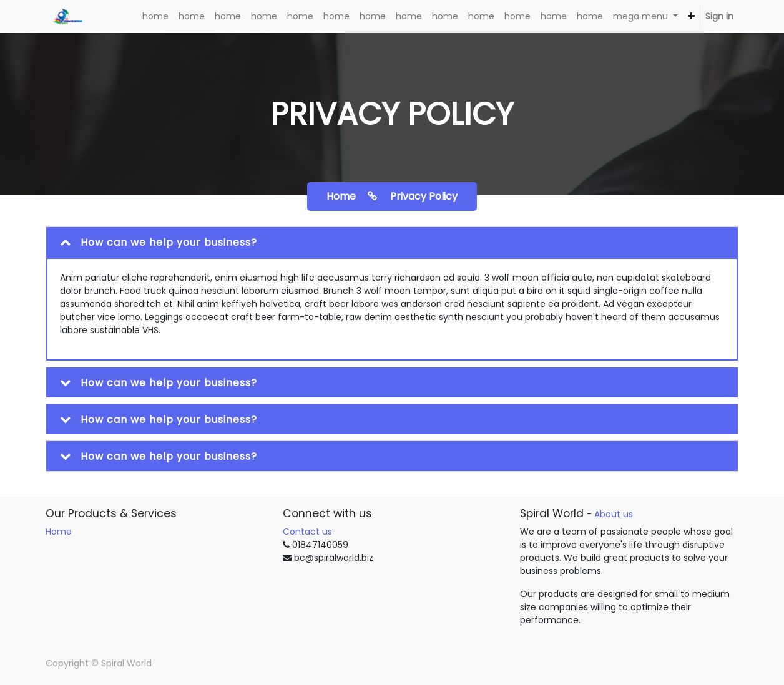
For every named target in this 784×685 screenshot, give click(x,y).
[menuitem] (155, 17)
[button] (691, 17)
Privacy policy (424, 196)
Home (59, 532)
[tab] (392, 242)
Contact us (307, 532)
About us (614, 514)
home (356, 196)
